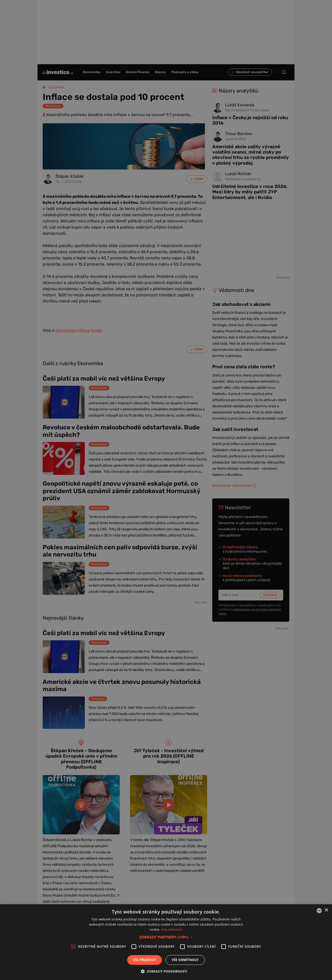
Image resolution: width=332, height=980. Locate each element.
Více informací (172, 930)
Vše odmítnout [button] (185, 960)
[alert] (166, 490)
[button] (166, 937)
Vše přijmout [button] (145, 960)
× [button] (326, 910)
